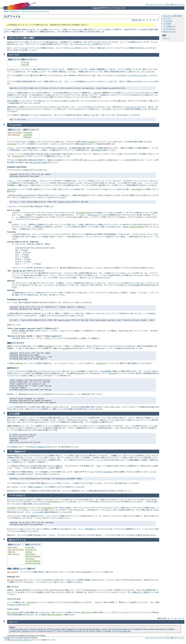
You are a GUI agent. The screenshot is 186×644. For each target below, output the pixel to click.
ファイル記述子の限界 (40, 512)
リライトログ (13, 609)
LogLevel (25, 65)
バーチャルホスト (169, 29)
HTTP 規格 (135, 285)
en (144, 20)
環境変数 (108, 371)
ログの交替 (167, 24)
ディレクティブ (160, 4)
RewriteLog (30, 554)
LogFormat (28, 135)
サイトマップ (180, 4)
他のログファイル (169, 32)
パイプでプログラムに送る (137, 75)
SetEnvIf (27, 137)
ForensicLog (31, 550)
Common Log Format (17, 167)
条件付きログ (13, 368)
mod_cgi (12, 552)
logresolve (93, 215)
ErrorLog (25, 62)
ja (151, 20)
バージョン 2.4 (44, 11)
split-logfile (89, 529)
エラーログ (167, 18)
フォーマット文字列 (96, 160)
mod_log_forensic (16, 550)
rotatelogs (107, 472)
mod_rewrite (14, 554)
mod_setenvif (14, 135)
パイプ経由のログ (169, 26)
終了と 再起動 (143, 592)
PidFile (29, 552)
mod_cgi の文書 (15, 605)
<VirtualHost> (54, 502)
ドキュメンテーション (29, 11)
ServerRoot (137, 189)
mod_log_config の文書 (38, 162)
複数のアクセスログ (16, 343)
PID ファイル (13, 587)
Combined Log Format (17, 300)
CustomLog (28, 133)
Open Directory (96, 150)
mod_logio (13, 547)
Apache (6, 11)
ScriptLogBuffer (33, 561)
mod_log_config (15, 133)
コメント (166, 38)
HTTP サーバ (15, 11)
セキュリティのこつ (85, 44)
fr (147, 20)
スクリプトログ (14, 599)
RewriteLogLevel (33, 556)
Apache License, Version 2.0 (22, 640)
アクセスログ (168, 21)
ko (154, 20)
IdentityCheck (138, 227)
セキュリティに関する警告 (172, 16)
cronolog (37, 487)
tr (158, 20)
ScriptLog (30, 559)
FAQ (168, 4)
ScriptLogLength (33, 563)
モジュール (149, 4)
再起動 (95, 422)
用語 (172, 4)
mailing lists (126, 631)
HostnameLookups (84, 213)
